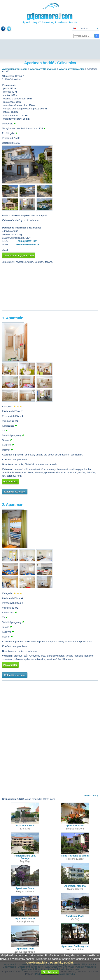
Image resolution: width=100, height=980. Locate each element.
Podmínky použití (62, 963)
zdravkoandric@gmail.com (19, 255)
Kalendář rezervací (15, 492)
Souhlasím (50, 972)
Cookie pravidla (37, 963)
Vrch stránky (91, 795)
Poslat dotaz (10, 481)
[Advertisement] (50, 49)
